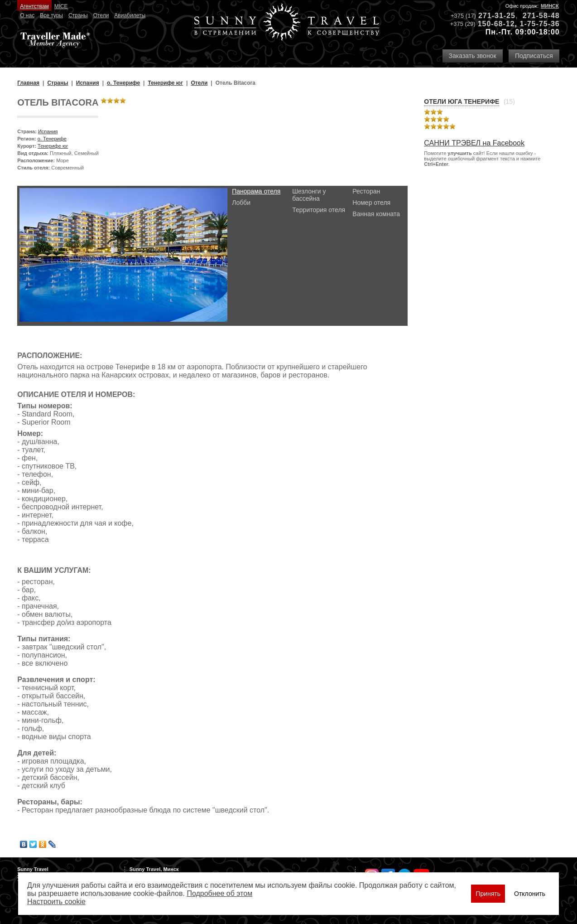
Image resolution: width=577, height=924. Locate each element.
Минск (550, 6)
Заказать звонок (473, 56)
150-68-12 (496, 24)
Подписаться (534, 56)
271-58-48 (541, 16)
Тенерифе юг (53, 146)
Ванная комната (376, 214)
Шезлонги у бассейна (309, 195)
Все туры (51, 15)
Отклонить (530, 894)
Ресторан (366, 191)
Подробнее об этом (219, 893)
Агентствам (34, 6)
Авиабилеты (130, 15)
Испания (48, 131)
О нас (27, 15)
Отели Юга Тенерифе (462, 102)
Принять (488, 894)
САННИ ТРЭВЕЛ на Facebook (474, 143)
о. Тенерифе (52, 139)
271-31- (492, 16)
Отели (101, 15)
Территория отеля (319, 210)
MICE (61, 6)
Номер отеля (371, 203)
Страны (78, 15)
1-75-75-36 (539, 24)
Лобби (241, 203)
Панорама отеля (256, 191)
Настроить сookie (56, 902)
